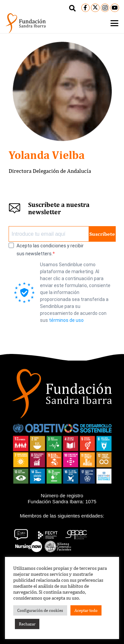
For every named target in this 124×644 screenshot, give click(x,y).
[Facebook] (86, 8)
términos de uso (66, 320)
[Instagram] (105, 8)
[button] (72, 8)
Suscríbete (102, 234)
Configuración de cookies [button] (40, 610)
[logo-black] (26, 23)
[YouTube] (115, 8)
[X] (95, 8)
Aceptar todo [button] (86, 610)
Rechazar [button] (27, 624)
